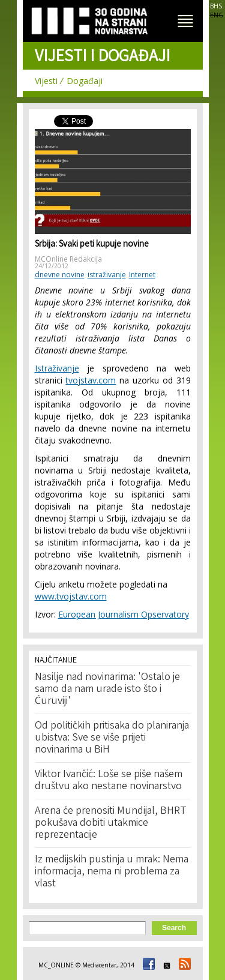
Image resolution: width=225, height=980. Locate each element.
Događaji (85, 81)
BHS (216, 6)
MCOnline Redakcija (68, 259)
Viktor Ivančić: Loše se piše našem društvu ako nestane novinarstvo (109, 781)
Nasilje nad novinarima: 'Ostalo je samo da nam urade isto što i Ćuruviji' (107, 690)
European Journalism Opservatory (124, 614)
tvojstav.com (91, 380)
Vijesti (46, 81)
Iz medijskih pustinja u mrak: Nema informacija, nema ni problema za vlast (112, 872)
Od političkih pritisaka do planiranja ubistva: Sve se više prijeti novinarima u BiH (112, 738)
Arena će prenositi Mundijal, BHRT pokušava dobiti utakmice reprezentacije (111, 823)
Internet (142, 275)
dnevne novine (60, 275)
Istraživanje (57, 368)
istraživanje (107, 275)
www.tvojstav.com (71, 596)
